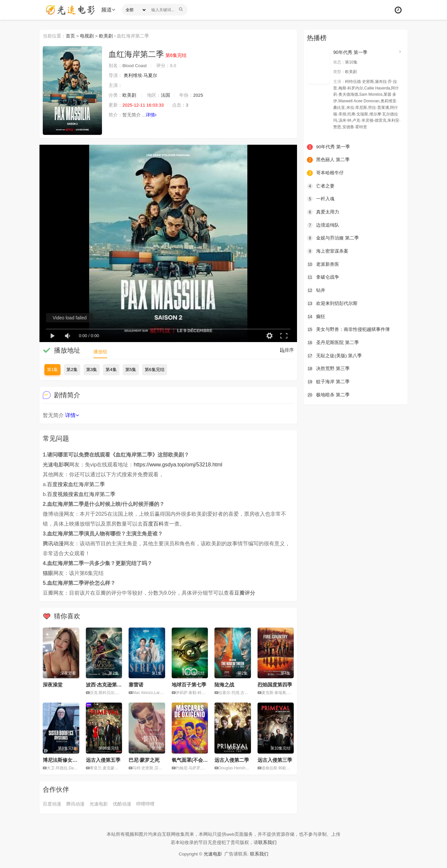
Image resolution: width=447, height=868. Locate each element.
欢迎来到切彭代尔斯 (332, 303)
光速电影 (99, 804)
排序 (287, 350)
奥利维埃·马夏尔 (140, 76)
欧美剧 (106, 36)
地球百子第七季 (189, 685)
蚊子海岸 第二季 (328, 381)
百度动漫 (52, 804)
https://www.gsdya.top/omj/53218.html (178, 465)
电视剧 (87, 36)
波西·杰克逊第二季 (106, 685)
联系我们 (267, 842)
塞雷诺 (136, 685)
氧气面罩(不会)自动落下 (198, 760)
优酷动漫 (122, 804)
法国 (165, 95)
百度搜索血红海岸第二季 (76, 484)
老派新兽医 (323, 264)
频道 (109, 10)
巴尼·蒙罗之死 (144, 760)
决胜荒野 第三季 (328, 368)
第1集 (52, 370)
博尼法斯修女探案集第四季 (72, 760)
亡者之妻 (321, 186)
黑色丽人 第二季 (328, 160)
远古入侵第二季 (232, 760)
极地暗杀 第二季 (328, 394)
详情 (151, 115)
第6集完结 (154, 370)
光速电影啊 (56, 465)
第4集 (111, 370)
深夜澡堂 (53, 685)
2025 (199, 95)
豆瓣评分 (245, 593)
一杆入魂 (321, 199)
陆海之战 (224, 685)
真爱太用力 (323, 212)
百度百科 (153, 524)
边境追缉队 (323, 225)
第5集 (131, 370)
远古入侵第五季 (103, 760)
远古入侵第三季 (275, 760)
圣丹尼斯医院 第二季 (333, 342)
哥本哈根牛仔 (325, 173)
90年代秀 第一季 (350, 52)
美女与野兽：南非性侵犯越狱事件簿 (348, 329)
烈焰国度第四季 (275, 685)
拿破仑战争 (323, 277)
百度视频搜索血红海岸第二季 (81, 494)
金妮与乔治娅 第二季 (333, 238)
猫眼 (48, 573)
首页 (70, 36)
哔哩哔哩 (145, 804)
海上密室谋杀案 (328, 251)
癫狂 (316, 316)
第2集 (72, 370)
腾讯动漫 (53, 544)
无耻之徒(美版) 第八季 (334, 355)
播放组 (100, 352)
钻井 (316, 290)
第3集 (92, 370)
